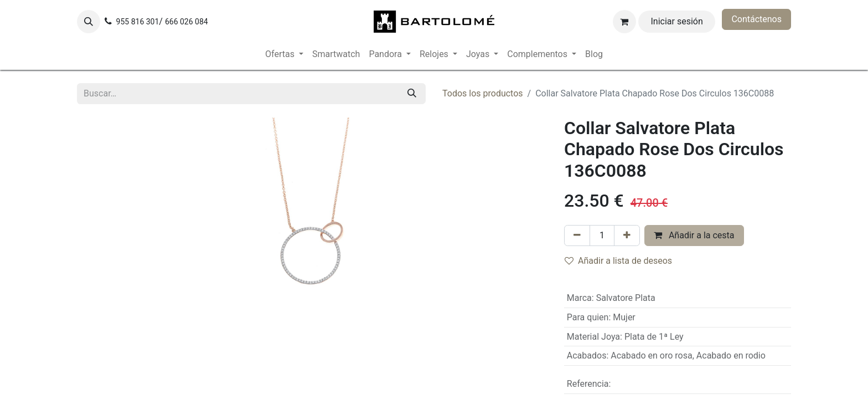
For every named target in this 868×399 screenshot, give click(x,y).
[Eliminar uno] (577, 236)
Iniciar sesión (677, 21)
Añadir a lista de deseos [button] (618, 261)
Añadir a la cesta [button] (694, 235)
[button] (89, 22)
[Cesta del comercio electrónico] (624, 22)
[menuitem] (284, 54)
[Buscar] (412, 94)
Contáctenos (756, 19)
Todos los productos (483, 93)
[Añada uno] (627, 236)
